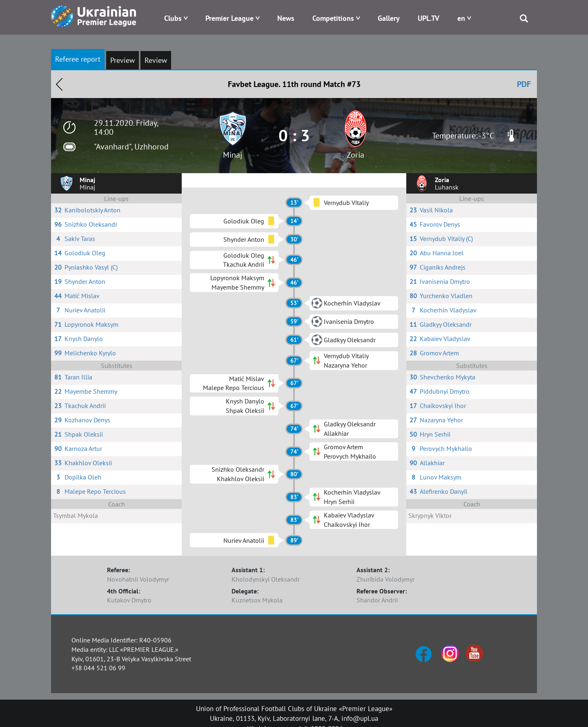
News (286, 18)
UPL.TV (429, 18)
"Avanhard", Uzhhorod (131, 147)
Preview (122, 60)
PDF (524, 84)
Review (156, 60)
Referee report (78, 59)
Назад (59, 84)
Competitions (333, 18)
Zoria (355, 155)
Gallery (389, 18)
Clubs (173, 18)
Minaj (233, 155)
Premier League (229, 18)
